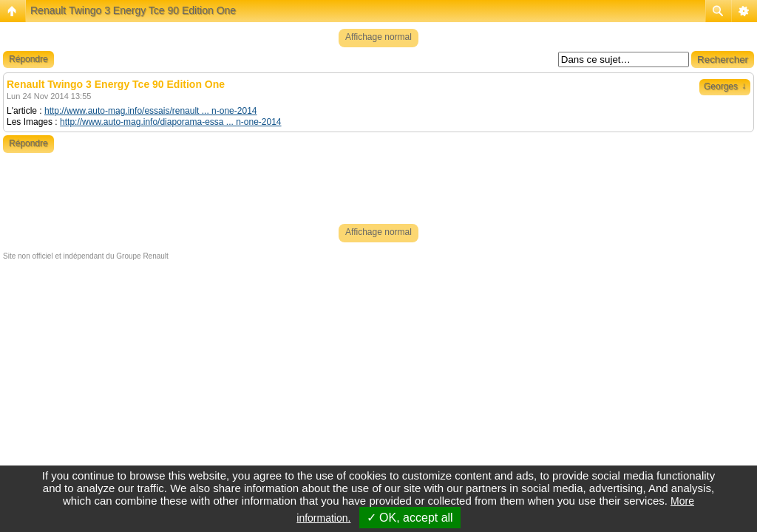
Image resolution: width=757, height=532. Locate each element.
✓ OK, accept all (410, 518)
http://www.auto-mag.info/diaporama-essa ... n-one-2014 (171, 122)
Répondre (28, 59)
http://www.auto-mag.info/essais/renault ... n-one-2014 (151, 111)
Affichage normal (378, 37)
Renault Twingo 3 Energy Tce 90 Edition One (133, 10)
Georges (725, 86)
